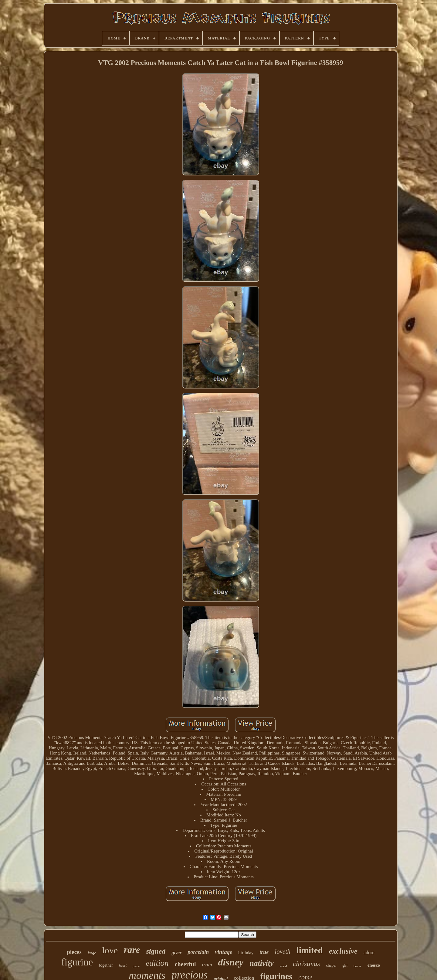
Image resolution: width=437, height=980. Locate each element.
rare (132, 950)
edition (157, 963)
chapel (331, 965)
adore (369, 953)
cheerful (185, 964)
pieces (74, 952)
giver (176, 953)
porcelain (198, 952)
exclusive (343, 951)
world (283, 966)
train (207, 965)
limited (310, 950)
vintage (224, 952)
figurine (77, 962)
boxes (357, 966)
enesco (374, 965)
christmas (306, 964)
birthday (246, 953)
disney (231, 962)
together (106, 965)
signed (156, 951)
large (92, 953)
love (110, 950)
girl (345, 965)
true (264, 952)
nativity (261, 963)
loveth (282, 951)
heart (123, 965)
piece (136, 966)
